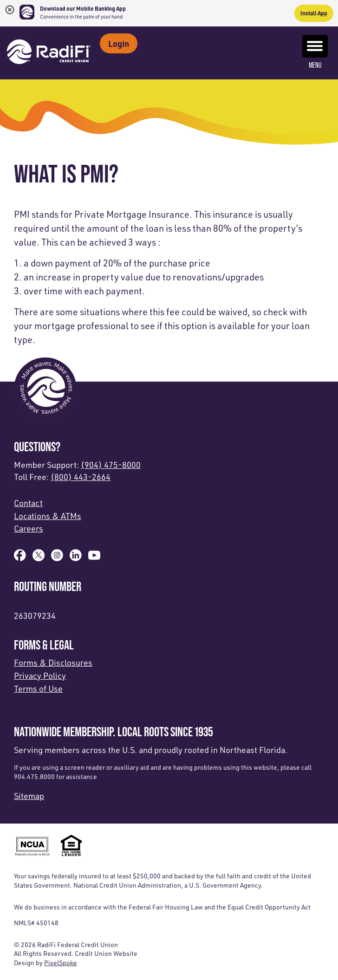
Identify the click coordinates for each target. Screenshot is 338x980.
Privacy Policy (40, 675)
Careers (29, 528)
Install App (314, 13)
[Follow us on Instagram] (57, 558)
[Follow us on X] (39, 558)
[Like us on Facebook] (20, 558)
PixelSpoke (61, 963)
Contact (28, 503)
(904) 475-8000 (111, 465)
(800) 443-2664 (81, 477)
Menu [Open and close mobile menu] (315, 52)
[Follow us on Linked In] (76, 558)
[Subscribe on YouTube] (94, 558)
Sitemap (29, 796)
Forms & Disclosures (53, 662)
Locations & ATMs (48, 516)
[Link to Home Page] (49, 53)
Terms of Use (38, 688)
